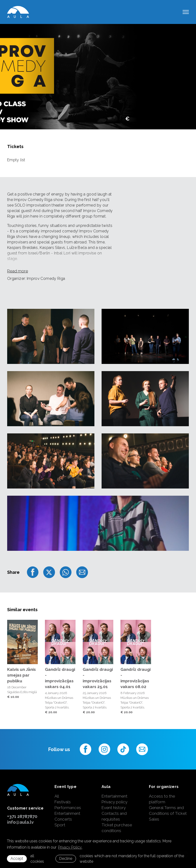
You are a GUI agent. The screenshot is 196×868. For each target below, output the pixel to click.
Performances (68, 808)
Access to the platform (162, 799)
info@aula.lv (20, 822)
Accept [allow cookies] (17, 859)
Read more (18, 271)
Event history (114, 808)
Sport (60, 825)
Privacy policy (114, 802)
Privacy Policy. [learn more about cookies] (70, 847)
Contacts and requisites (114, 816)
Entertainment (67, 813)
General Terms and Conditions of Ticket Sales (168, 813)
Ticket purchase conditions (117, 828)
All (57, 796)
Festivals (63, 802)
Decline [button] (66, 859)
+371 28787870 (22, 816)
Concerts (63, 819)
